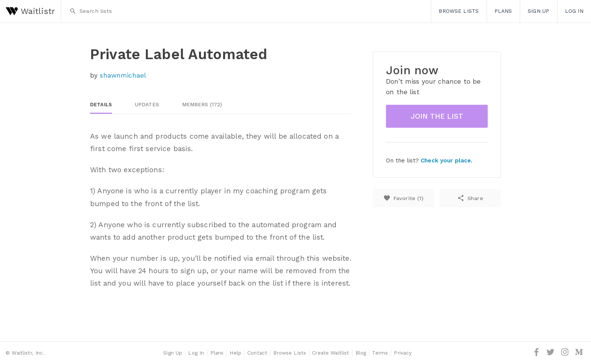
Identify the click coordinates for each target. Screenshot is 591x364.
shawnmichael (123, 75)
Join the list (437, 116)
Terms (380, 353)
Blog (361, 353)
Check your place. (446, 161)
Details (101, 105)
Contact (257, 353)
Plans (503, 11)
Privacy (403, 353)
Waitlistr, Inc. (28, 353)
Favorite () (403, 198)
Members (202, 105)
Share (470, 198)
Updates (147, 105)
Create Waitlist (331, 353)
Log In (574, 11)
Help (235, 353)
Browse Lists (459, 11)
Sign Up (538, 11)
